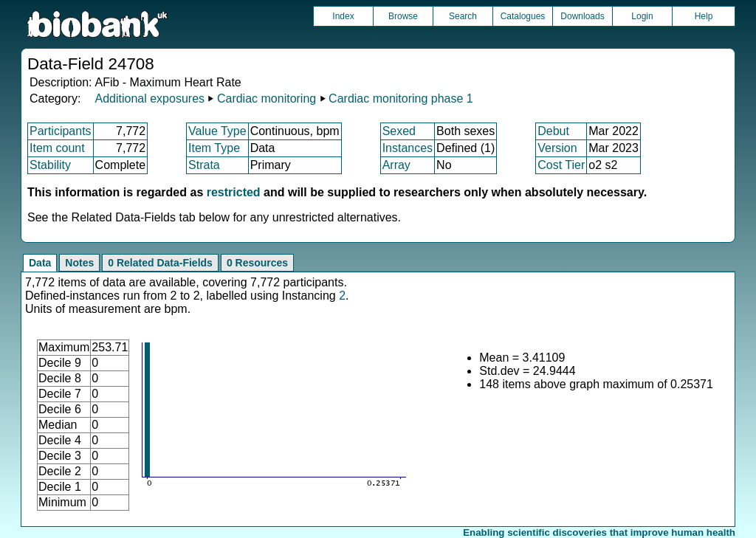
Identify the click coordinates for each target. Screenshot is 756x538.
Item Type (214, 148)
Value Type (217, 131)
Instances (408, 148)
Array (396, 165)
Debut (553, 131)
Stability (50, 165)
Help (704, 16)
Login (642, 16)
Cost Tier (561, 165)
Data (40, 263)
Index (343, 16)
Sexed (399, 131)
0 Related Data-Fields (160, 263)
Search (463, 16)
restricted (234, 192)
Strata (204, 165)
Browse (403, 16)
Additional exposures (150, 99)
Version (557, 148)
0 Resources (257, 263)
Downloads (582, 16)
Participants (61, 131)
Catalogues (523, 16)
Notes (79, 263)
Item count (57, 148)
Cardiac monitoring (267, 99)
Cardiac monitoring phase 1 (401, 99)
